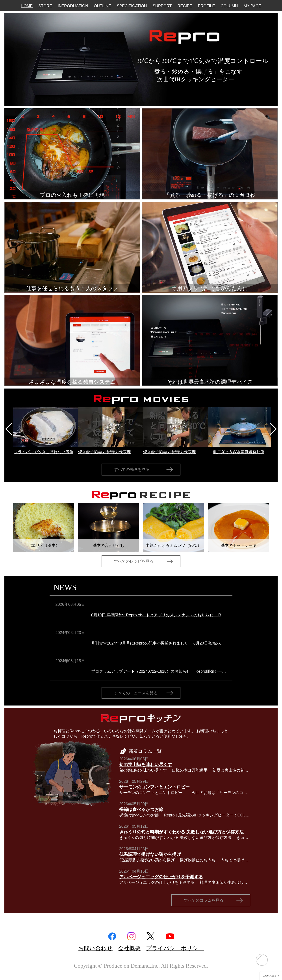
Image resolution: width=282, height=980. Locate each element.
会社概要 (129, 948)
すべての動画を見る (132, 470)
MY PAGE (252, 6)
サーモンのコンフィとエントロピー (154, 787)
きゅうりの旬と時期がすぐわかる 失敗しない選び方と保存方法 (182, 832)
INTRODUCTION (73, 6)
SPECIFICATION (132, 6)
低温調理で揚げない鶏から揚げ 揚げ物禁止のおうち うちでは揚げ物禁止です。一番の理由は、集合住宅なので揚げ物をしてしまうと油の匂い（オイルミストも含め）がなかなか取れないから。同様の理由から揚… (185, 860)
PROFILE (206, 6)
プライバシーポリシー (175, 948)
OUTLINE (102, 6)
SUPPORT (162, 6)
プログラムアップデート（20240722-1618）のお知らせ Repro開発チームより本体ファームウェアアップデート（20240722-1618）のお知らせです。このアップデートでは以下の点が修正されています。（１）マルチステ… (159, 671)
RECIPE (185, 6)
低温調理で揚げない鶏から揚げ (150, 854)
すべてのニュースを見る (136, 693)
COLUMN (229, 6)
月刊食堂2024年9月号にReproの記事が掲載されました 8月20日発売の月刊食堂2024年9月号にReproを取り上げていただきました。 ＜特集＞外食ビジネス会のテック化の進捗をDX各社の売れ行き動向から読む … (159, 643)
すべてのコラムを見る (204, 900)
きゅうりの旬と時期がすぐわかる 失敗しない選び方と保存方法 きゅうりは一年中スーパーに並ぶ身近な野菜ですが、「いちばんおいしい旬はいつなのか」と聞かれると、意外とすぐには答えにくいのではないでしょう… (185, 838)
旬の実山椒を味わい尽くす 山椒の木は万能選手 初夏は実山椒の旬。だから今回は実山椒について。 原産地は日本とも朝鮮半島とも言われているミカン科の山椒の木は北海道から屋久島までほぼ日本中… (185, 770)
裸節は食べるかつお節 (141, 809)
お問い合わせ (95, 948)
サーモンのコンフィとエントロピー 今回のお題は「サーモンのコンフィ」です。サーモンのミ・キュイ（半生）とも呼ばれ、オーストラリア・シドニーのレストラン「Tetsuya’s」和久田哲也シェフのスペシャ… (185, 793)
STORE (45, 6)
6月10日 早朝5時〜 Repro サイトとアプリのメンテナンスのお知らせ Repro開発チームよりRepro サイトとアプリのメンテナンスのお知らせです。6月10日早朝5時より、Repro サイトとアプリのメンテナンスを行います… (159, 615)
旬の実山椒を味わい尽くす (146, 764)
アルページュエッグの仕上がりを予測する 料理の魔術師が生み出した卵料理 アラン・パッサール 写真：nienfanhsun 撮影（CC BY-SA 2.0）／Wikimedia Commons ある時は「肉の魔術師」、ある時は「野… (185, 882)
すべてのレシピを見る (134, 561)
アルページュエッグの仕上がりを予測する (161, 877)
